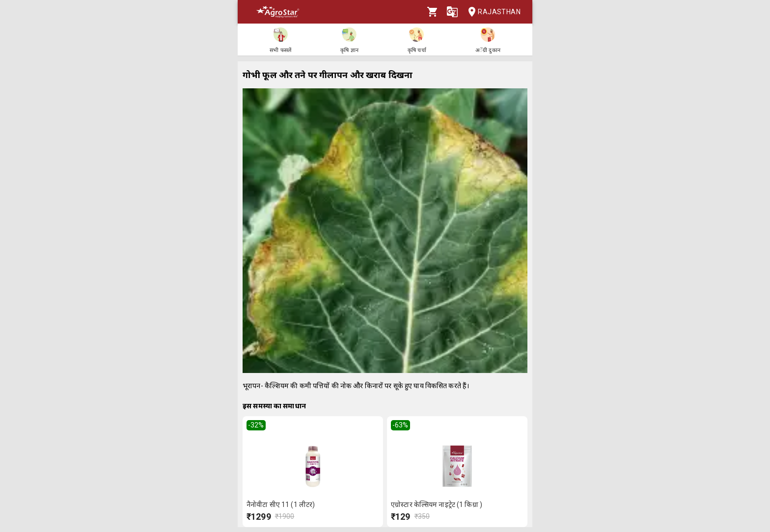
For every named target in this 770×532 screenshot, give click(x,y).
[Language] (452, 12)
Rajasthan (491, 12)
